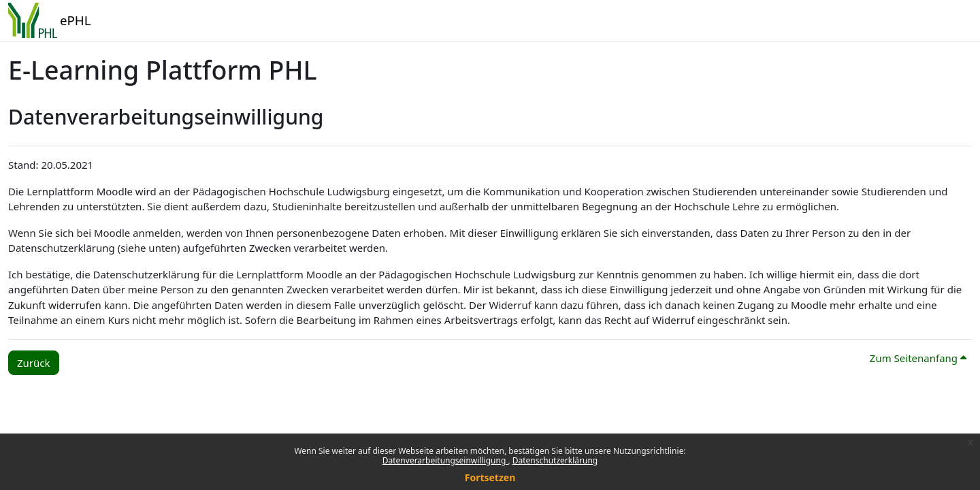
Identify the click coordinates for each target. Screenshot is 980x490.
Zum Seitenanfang (918, 358)
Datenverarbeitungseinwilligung (445, 460)
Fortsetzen (490, 477)
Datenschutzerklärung (555, 460)
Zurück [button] (34, 363)
